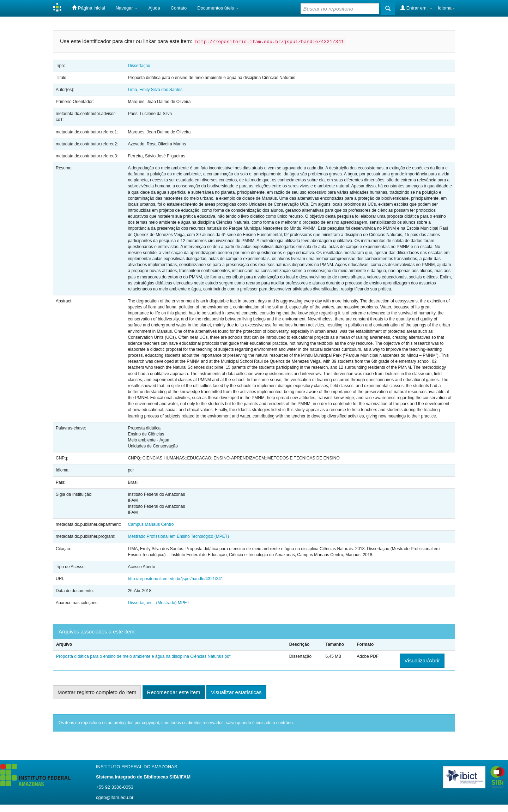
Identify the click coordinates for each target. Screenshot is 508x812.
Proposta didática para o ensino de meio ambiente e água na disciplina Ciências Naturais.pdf (143, 656)
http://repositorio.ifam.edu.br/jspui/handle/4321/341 (175, 579)
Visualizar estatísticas (236, 692)
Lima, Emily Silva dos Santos (155, 90)
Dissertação (139, 66)
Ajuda (154, 8)
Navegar (127, 8)
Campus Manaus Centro (151, 524)
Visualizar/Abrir (422, 660)
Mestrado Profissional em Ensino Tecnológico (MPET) (178, 536)
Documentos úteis (218, 8)
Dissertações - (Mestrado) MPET (159, 603)
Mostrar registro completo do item (97, 692)
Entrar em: (416, 8)
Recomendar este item (174, 692)
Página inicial (88, 8)
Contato (179, 8)
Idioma (446, 8)
